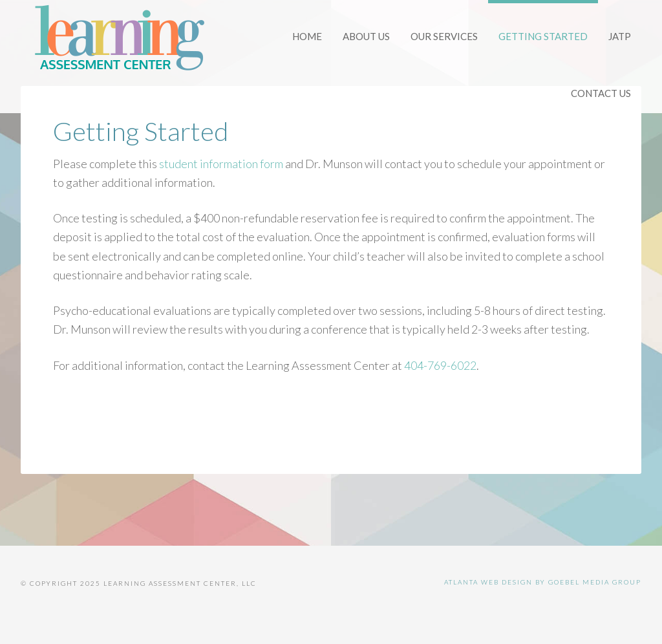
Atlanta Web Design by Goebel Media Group (543, 582)
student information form (221, 164)
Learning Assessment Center (118, 39)
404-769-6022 (440, 365)
